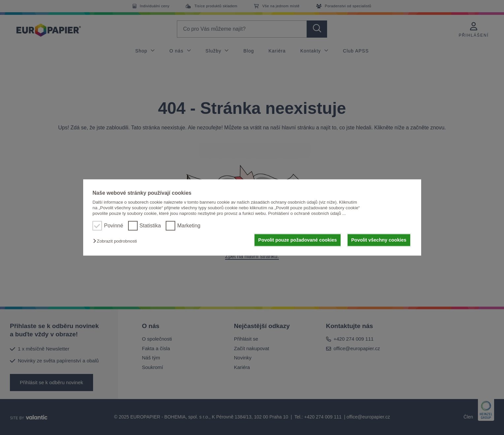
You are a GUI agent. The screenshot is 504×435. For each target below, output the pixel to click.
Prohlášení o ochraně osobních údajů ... (307, 214)
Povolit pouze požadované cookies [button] (297, 240)
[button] (117, 241)
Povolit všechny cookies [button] (379, 240)
